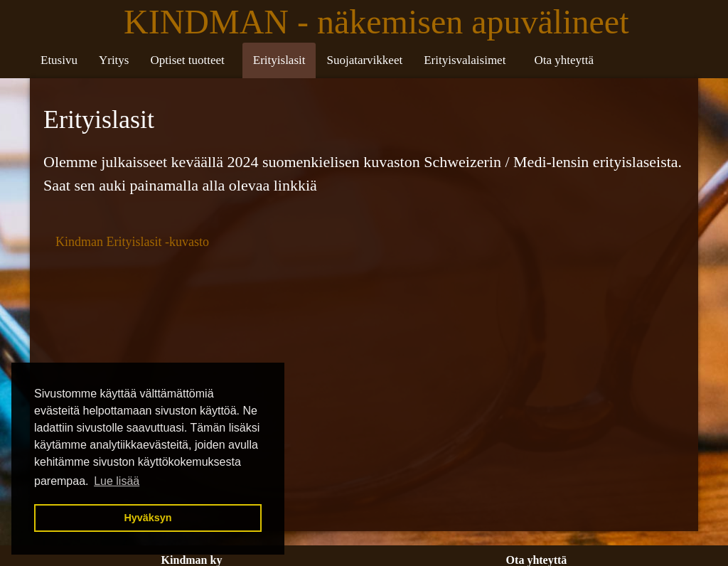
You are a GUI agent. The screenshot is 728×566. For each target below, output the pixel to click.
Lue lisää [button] (117, 481)
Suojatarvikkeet (364, 60)
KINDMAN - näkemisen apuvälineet (380, 22)
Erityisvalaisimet (465, 60)
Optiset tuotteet (187, 60)
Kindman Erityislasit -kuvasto (132, 242)
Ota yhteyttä (564, 60)
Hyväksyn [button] (148, 518)
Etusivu (59, 60)
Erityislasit (279, 60)
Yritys (114, 60)
